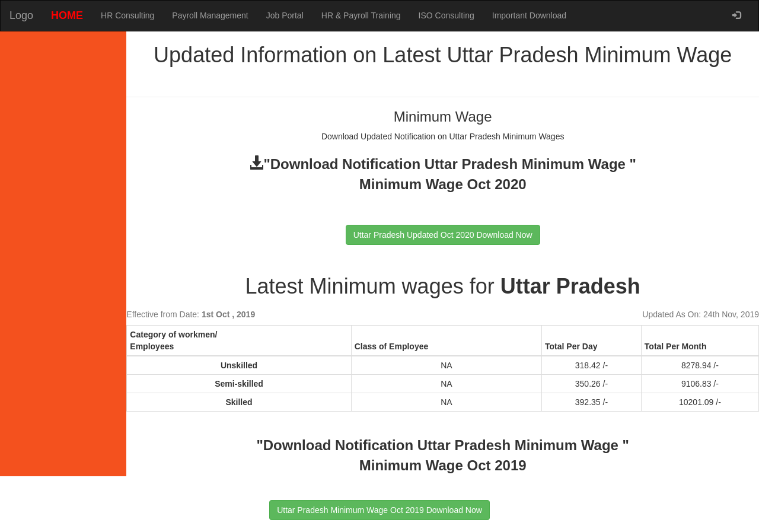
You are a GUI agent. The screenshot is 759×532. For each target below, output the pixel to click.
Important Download (529, 15)
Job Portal (285, 15)
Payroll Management (210, 15)
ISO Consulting (447, 15)
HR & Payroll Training (361, 15)
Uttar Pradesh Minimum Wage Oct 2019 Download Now (379, 510)
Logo (21, 15)
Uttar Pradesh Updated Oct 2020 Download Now (443, 235)
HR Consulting (127, 15)
